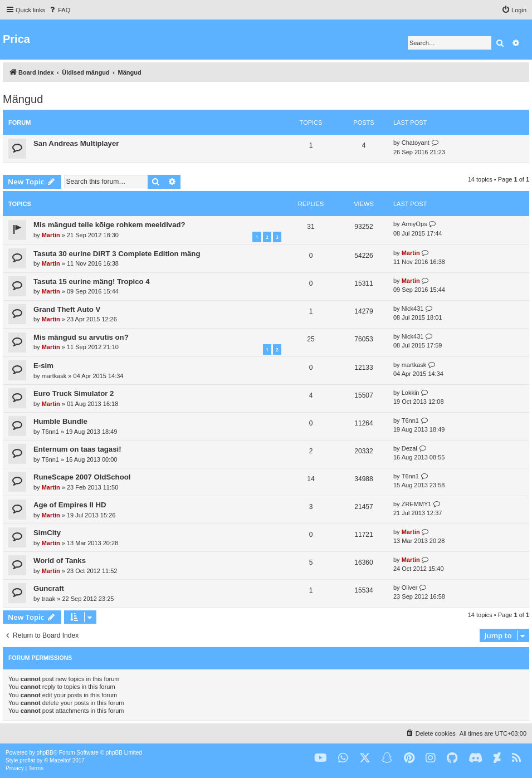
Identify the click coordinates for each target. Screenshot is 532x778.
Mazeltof (60, 760)
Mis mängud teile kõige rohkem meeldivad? (109, 225)
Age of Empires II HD (70, 505)
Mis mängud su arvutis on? (81, 337)
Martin (51, 235)
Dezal (409, 448)
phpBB (45, 753)
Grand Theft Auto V (67, 309)
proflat (27, 760)
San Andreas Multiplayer (76, 143)
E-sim (43, 366)
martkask (54, 376)
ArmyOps (414, 224)
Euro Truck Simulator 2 (74, 393)
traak (48, 599)
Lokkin (411, 393)
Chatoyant (416, 143)
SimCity (47, 533)
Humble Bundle (60, 421)
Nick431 (413, 309)
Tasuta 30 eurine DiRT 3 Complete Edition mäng (117, 254)
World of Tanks (60, 561)
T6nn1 (50, 432)
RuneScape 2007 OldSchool (82, 477)
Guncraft (49, 588)
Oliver (410, 588)
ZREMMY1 (417, 504)
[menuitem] (59, 10)
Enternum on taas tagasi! (77, 449)
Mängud (23, 99)
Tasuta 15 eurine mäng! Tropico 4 (92, 282)
